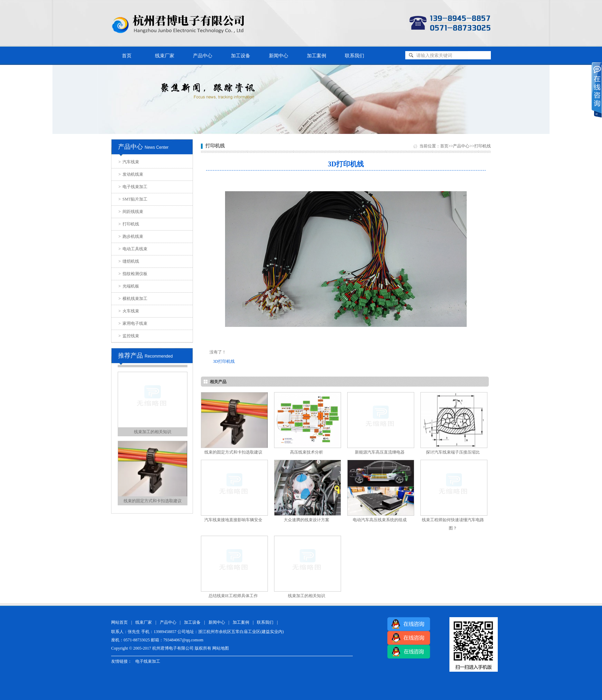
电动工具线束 (133, 249)
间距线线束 (131, 212)
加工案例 (317, 56)
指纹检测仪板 (133, 274)
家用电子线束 (133, 323)
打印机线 (129, 224)
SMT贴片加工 (133, 199)
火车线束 (129, 311)
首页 (127, 56)
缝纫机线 (129, 261)
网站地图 (221, 648)
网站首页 (119, 622)
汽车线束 (129, 162)
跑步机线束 (131, 236)
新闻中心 (279, 56)
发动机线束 (131, 174)
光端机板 (129, 286)
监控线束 (129, 336)
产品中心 (203, 56)
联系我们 (355, 56)
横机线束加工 (133, 299)
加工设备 (241, 56)
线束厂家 (165, 56)
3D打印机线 (224, 361)
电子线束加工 (133, 187)
